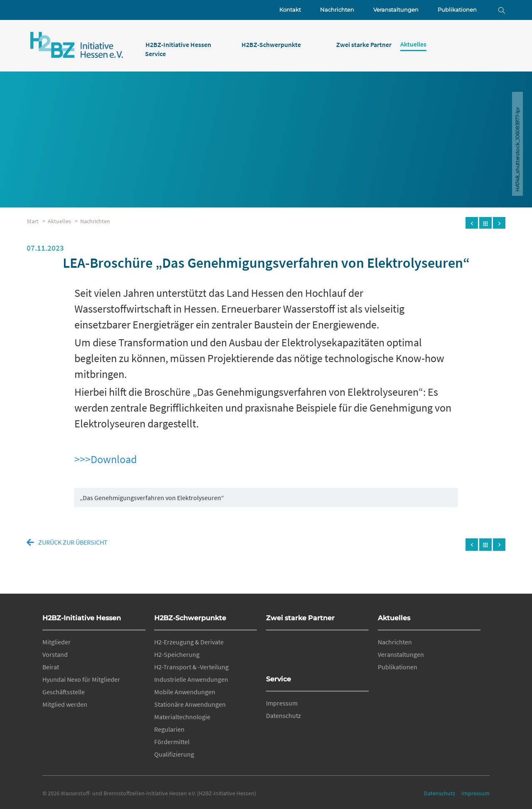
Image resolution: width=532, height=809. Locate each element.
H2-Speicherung (177, 654)
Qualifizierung (174, 754)
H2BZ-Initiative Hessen (82, 618)
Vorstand (55, 654)
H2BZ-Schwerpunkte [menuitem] (271, 44)
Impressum (282, 703)
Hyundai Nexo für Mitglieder (81, 679)
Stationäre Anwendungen (190, 704)
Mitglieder (57, 642)
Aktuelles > (64, 221)
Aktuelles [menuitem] (413, 44)
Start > (37, 221)
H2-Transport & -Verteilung (191, 667)
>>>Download (106, 459)
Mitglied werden (65, 704)
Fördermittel (172, 742)
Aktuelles (394, 618)
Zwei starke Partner (300, 618)
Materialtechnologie (182, 717)
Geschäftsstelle (64, 692)
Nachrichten (337, 10)
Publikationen (457, 10)
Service (278, 679)
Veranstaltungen (396, 10)
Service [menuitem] (155, 54)
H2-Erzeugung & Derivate (189, 642)
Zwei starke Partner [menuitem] (364, 44)
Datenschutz (283, 715)
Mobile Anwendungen (185, 692)
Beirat (51, 667)
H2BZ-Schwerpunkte (190, 618)
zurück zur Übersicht (73, 542)
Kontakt (290, 10)
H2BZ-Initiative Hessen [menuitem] (178, 44)
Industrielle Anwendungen (191, 679)
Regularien (169, 729)
